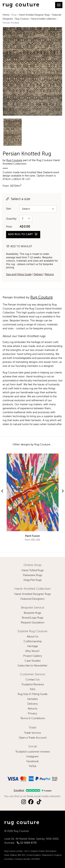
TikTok (32, 766)
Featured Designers (32, 599)
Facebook (32, 762)
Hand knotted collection (43, 19)
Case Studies (33, 661)
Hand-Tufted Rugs (33, 570)
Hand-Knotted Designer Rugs (34, 15)
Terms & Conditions (33, 718)
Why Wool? (32, 651)
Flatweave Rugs (32, 575)
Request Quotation (32, 623)
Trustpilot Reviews (33, 685)
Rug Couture (22, 19)
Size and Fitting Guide (19, 274)
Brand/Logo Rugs (33, 618)
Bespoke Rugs (32, 613)
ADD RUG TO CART (23, 234)
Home (6, 15)
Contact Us (32, 680)
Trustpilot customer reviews (33, 752)
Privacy (32, 714)
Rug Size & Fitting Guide (33, 694)
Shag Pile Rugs (32, 580)
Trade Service (32, 733)
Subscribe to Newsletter (32, 666)
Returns (49, 274)
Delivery (38, 274)
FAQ (32, 689)
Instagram (32, 757)
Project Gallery (33, 656)
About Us (33, 637)
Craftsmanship (33, 642)
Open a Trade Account (33, 738)
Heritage (33, 646)
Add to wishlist (19, 246)
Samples (32, 699)
